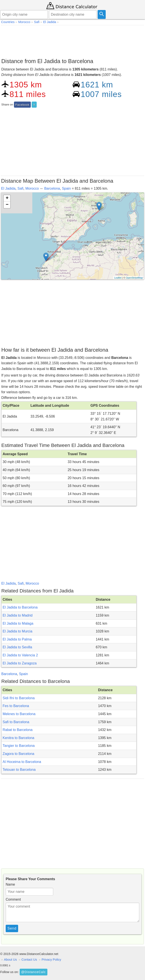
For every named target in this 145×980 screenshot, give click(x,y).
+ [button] (7, 198)
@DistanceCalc (33, 972)
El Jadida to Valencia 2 (20, 655)
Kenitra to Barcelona (18, 738)
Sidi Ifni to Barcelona (19, 698)
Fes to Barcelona (16, 706)
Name (10, 884)
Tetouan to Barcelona (19, 770)
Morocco (32, 188)
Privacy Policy (51, 960)
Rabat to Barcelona (18, 730)
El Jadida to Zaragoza (20, 663)
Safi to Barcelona (16, 722)
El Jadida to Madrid (18, 615)
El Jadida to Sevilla (17, 647)
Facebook (22, 105)
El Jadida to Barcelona (20, 607)
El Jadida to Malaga (18, 623)
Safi (21, 188)
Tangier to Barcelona (19, 746)
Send (12, 928)
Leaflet (118, 278)
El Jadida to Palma (17, 639)
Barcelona (52, 188)
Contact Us (29, 960)
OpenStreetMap (134, 278)
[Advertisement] (72, 40)
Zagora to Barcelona (18, 754)
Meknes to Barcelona (19, 714)
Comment (13, 899)
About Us (10, 960)
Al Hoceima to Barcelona (22, 762)
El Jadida (8, 188)
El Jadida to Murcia (17, 631)
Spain (66, 188)
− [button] (7, 205)
